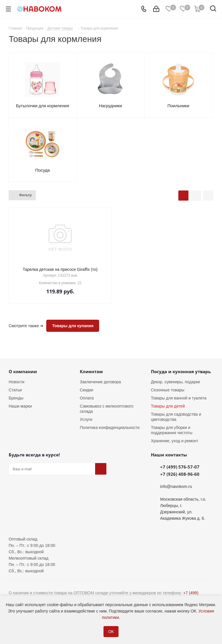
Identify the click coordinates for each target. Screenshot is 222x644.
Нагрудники (110, 106)
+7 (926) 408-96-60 (180, 474)
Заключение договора (100, 382)
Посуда (43, 170)
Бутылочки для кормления (42, 106)
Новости (16, 382)
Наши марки (20, 406)
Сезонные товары (168, 390)
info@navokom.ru (176, 486)
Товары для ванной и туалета (179, 398)
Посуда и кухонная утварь (181, 371)
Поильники (178, 106)
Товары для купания (73, 326)
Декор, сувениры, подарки (175, 382)
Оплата (87, 398)
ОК (111, 632)
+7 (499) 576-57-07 (180, 467)
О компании (23, 371)
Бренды (16, 398)
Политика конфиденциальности (110, 428)
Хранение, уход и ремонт (175, 441)
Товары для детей (168, 406)
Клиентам (91, 371)
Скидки (86, 390)
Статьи (15, 390)
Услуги (86, 419)
